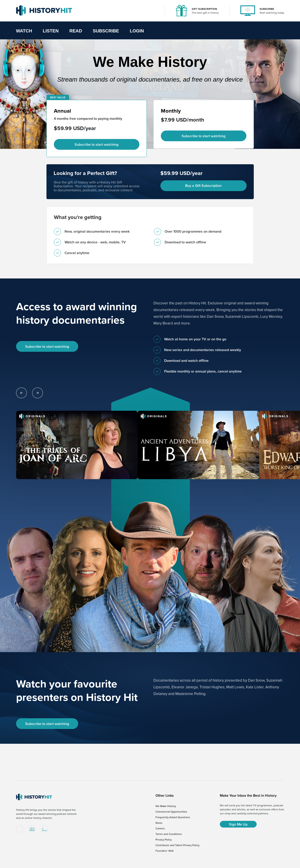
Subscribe (106, 31)
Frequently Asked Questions (173, 817)
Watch (24, 31)
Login (137, 31)
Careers (160, 828)
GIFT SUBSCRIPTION (204, 9)
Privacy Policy (164, 840)
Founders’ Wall (165, 851)
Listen (51, 31)
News (159, 823)
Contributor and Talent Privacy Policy (177, 845)
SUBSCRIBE (267, 9)
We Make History (166, 806)
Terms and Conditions (169, 834)
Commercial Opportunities (171, 812)
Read (76, 31)
